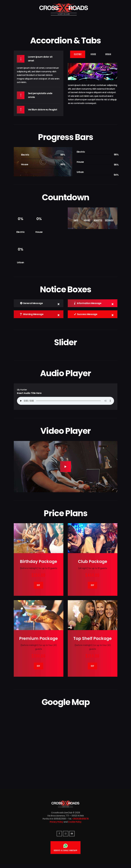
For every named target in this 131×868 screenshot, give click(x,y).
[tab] (78, 54)
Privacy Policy (56, 824)
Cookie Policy (75, 824)
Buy (38, 586)
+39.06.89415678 (80, 821)
